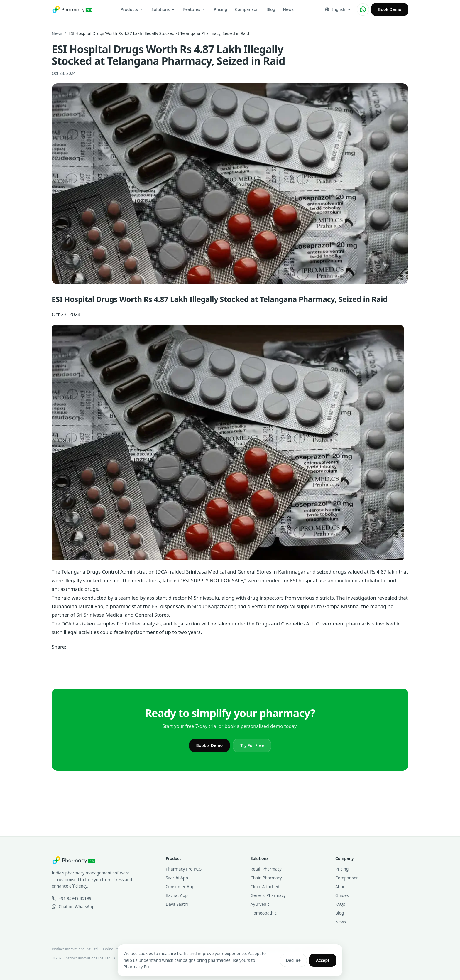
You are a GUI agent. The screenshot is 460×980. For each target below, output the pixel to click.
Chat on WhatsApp (73, 906)
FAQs (340, 904)
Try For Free (252, 745)
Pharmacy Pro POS (184, 869)
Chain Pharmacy (266, 878)
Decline (293, 960)
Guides (342, 895)
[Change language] (338, 9)
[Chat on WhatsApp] (363, 9)
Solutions (163, 9)
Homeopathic (264, 913)
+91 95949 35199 (71, 898)
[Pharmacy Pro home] (72, 9)
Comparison (247, 9)
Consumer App (180, 887)
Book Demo (390, 9)
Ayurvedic (260, 904)
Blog (271, 9)
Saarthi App (177, 878)
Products (132, 9)
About (341, 887)
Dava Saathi (177, 904)
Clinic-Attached (265, 887)
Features (195, 9)
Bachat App (177, 895)
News (288, 9)
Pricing (220, 9)
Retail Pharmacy (266, 869)
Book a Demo (210, 745)
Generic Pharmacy (268, 895)
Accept (323, 960)
